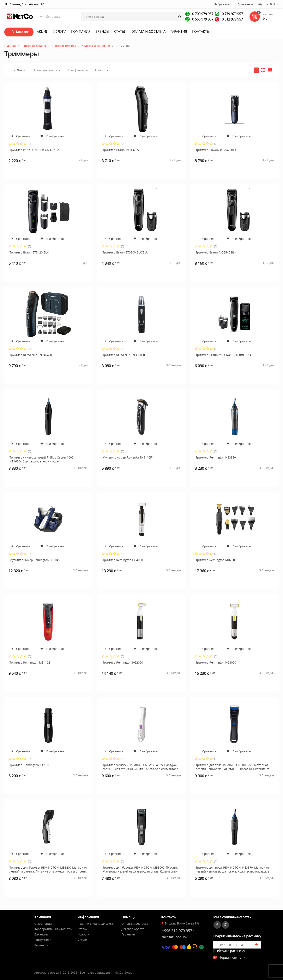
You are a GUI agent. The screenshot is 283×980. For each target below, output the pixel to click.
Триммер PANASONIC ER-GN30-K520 (35, 150)
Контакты (201, 31)
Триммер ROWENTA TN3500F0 (124, 355)
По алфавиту (76, 70)
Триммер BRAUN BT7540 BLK (216, 150)
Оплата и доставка (148, 31)
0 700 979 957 (202, 14)
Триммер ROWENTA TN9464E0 (31, 355)
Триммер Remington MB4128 (30, 662)
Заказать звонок (174, 937)
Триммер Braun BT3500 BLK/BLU (125, 252)
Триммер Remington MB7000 (216, 560)
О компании (43, 924)
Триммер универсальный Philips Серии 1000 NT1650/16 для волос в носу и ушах (41, 459)
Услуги (60, 31)
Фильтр (22, 70)
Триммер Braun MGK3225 (121, 150)
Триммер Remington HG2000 (123, 662)
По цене (100, 70)
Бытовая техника (64, 46)
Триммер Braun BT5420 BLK (29, 252)
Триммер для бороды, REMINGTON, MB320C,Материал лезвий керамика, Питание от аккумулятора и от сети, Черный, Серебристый (48, 869)
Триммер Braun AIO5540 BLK (216, 252)
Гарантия (179, 31)
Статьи (120, 31)
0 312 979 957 (232, 19)
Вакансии (41, 934)
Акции (43, 31)
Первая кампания (233, 957)
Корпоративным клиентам (53, 929)
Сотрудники (43, 940)
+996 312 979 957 (177, 931)
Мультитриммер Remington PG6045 (35, 560)
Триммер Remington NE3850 (216, 457)
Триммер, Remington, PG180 (29, 765)
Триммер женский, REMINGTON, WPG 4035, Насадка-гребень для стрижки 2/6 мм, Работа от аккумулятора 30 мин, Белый (140, 766)
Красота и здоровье (96, 46)
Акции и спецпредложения (97, 924)
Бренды (102, 31)
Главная (10, 46)
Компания (81, 31)
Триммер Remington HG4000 (123, 560)
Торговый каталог (34, 46)
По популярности (45, 70)
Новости (83, 934)
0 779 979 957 (232, 14)
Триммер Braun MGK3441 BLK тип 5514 (224, 355)
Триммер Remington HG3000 (216, 662)
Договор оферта (133, 929)
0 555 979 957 (202, 19)
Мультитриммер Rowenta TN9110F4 (128, 457)
